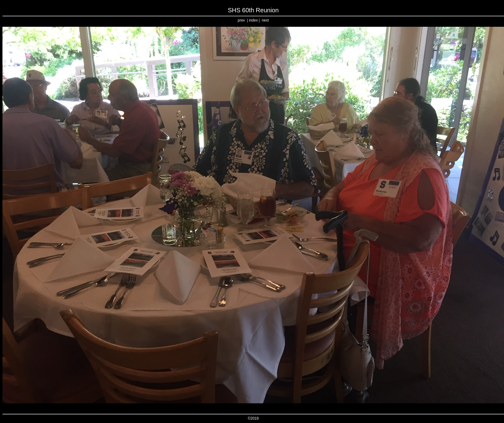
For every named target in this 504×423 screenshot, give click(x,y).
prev (241, 20)
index (253, 20)
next (265, 20)
